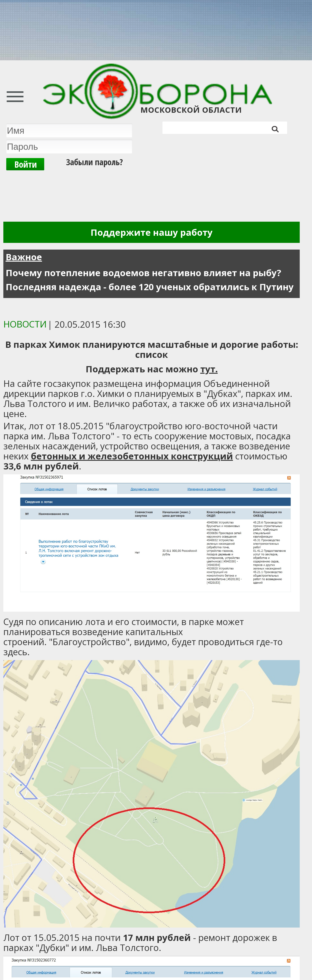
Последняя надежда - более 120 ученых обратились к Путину (150, 287)
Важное (24, 257)
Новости (25, 324)
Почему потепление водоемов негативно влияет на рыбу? (143, 273)
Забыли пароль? (94, 162)
